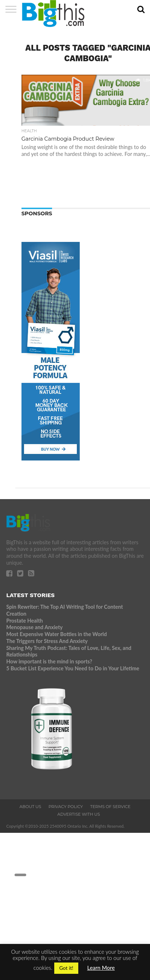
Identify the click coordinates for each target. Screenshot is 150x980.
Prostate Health (24, 621)
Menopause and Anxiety (34, 627)
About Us (30, 807)
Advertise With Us (78, 814)
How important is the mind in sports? (49, 661)
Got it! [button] (66, 968)
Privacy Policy (66, 807)
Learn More (101, 968)
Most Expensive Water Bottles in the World (56, 634)
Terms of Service (110, 807)
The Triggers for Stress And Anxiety (47, 641)
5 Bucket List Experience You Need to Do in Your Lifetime (73, 668)
